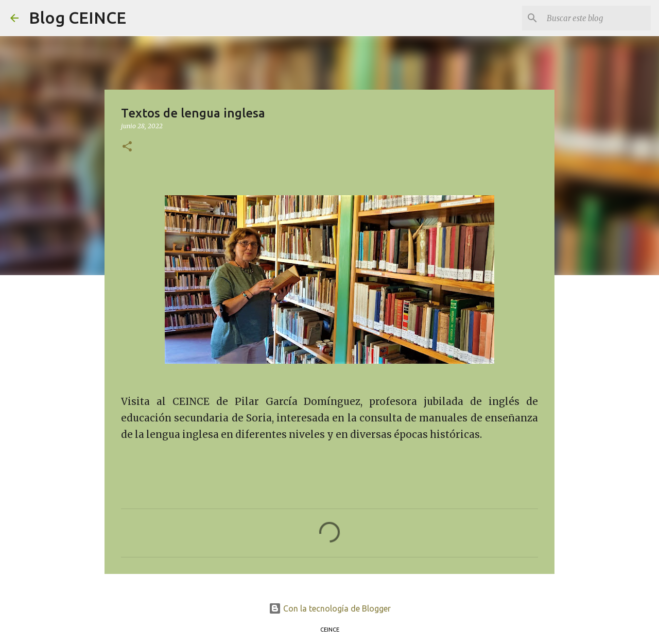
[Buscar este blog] (597, 18)
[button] (127, 147)
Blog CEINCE (77, 18)
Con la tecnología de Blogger (330, 608)
